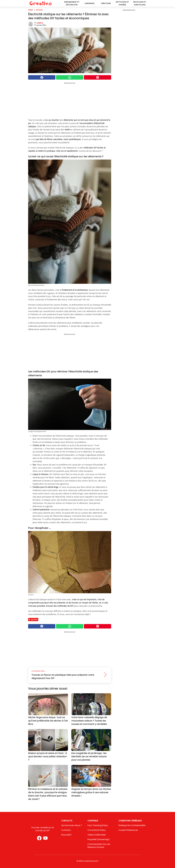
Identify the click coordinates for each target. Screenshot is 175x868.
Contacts (66, 830)
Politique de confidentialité (132, 825)
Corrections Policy (97, 830)
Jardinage (89, 3)
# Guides (33, 619)
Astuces (39, 10)
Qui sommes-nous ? (72, 825)
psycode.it (66, 835)
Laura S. (40, 23)
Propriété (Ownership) (99, 839)
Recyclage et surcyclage (140, 3)
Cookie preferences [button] (128, 830)
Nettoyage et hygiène (122, 3)
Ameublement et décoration (72, 3)
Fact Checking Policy (98, 825)
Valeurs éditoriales (97, 835)
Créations (106, 3)
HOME (30, 10)
